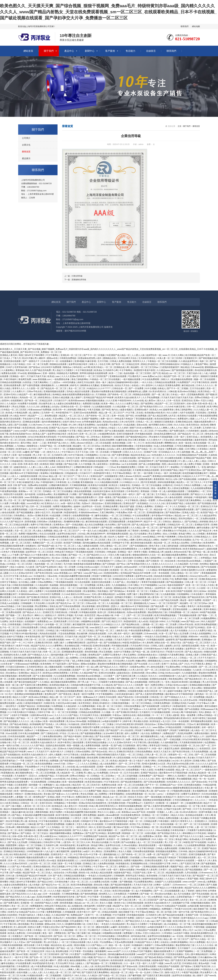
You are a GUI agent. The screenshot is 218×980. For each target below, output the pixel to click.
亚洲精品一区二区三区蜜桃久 (156, 815)
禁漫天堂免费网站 (87, 425)
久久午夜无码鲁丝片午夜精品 (22, 712)
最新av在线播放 (45, 570)
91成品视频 (130, 425)
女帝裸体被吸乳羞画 (92, 422)
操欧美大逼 (122, 630)
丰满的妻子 (17, 888)
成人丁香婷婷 (188, 891)
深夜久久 (94, 364)
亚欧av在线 (142, 425)
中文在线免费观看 (151, 379)
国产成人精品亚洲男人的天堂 (162, 416)
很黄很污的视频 (98, 918)
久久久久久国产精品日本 (12, 522)
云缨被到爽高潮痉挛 (83, 467)
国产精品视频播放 (25, 512)
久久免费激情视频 (87, 706)
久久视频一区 (170, 558)
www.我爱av (159, 727)
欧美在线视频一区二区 (204, 443)
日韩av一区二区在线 (119, 709)
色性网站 (204, 564)
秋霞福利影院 (71, 512)
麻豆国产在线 (91, 428)
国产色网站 (13, 978)
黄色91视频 (178, 709)
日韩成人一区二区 (145, 422)
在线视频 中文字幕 (67, 431)
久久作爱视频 (127, 509)
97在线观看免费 (23, 963)
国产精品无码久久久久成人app (27, 894)
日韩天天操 (93, 924)
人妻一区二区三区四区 (21, 543)
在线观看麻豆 (67, 361)
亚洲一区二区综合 (61, 700)
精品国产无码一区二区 (174, 376)
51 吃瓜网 (115, 842)
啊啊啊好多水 (171, 443)
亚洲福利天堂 (63, 770)
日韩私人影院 (158, 646)
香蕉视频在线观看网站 (167, 851)
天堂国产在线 (140, 873)
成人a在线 (46, 419)
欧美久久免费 (20, 655)
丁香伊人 (19, 579)
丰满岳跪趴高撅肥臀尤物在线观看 (75, 576)
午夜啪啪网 (20, 857)
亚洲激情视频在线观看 (54, 391)
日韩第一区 (143, 467)
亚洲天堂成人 (193, 437)
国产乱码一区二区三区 (36, 818)
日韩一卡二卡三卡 (136, 443)
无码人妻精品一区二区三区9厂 (115, 546)
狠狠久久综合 (52, 500)
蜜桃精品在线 (110, 358)
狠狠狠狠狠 (98, 879)
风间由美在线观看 (163, 576)
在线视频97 (30, 621)
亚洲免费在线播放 (55, 440)
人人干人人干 (203, 419)
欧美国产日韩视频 (73, 543)
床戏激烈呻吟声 (147, 461)
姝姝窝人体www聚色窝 (109, 815)
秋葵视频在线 (57, 473)
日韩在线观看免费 (30, 627)
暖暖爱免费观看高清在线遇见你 (188, 788)
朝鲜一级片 (157, 531)
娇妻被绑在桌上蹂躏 (138, 391)
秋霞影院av (136, 643)
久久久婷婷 (123, 428)
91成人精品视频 (62, 966)
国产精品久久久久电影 (201, 494)
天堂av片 (191, 724)
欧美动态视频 (180, 597)
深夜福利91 (194, 676)
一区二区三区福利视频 (77, 588)
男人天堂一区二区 (42, 455)
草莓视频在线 (50, 688)
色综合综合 (60, 873)
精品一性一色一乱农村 (204, 779)
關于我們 (49, 51)
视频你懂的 (45, 588)
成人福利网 (51, 670)
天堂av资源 (169, 440)
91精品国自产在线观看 (176, 906)
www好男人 (68, 870)
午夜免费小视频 (18, 503)
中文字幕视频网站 (149, 585)
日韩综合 (167, 522)
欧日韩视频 (191, 355)
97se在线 (22, 373)
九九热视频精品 (119, 585)
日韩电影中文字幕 (121, 543)
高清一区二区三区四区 (54, 658)
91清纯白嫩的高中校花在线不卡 (80, 788)
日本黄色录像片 (178, 830)
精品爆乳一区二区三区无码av (145, 367)
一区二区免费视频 (87, 585)
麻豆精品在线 (188, 385)
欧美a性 (205, 425)
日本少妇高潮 (19, 597)
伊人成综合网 (20, 927)
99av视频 (126, 488)
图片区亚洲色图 (149, 482)
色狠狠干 (96, 528)
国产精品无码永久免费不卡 (135, 658)
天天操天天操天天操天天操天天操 (177, 397)
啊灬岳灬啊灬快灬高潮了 (204, 452)
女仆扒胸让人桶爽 (126, 540)
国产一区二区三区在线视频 (13, 891)
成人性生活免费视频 (94, 525)
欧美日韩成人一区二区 (102, 367)
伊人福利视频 (184, 452)
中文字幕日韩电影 (146, 848)
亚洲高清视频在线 (113, 503)
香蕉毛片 (192, 606)
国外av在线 (42, 428)
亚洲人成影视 (173, 715)
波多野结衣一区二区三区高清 (40, 552)
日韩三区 (193, 579)
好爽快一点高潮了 (163, 885)
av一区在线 (76, 700)
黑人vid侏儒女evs (49, 836)
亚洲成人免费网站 (145, 506)
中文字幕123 (68, 452)
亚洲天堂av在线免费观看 (86, 413)
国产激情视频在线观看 (183, 370)
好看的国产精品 (47, 776)
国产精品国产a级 (46, 546)
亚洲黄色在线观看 (118, 376)
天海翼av (154, 591)
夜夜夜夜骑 (159, 479)
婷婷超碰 (188, 497)
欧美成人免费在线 (17, 933)
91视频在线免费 (35, 975)
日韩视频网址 (92, 455)
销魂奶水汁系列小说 (159, 758)
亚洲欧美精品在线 (184, 422)
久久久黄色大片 (154, 440)
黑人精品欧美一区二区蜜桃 (70, 773)
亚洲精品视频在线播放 (200, 685)
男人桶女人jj (116, 519)
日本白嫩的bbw (206, 957)
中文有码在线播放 (66, 437)
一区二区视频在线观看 (72, 449)
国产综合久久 (128, 930)
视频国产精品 (177, 867)
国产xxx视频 (180, 606)
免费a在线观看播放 (69, 528)
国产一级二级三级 (161, 394)
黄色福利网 (90, 906)
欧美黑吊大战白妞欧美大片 (128, 397)
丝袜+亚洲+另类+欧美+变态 (200, 404)
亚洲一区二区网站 (92, 818)
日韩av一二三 (74, 764)
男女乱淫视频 (19, 407)
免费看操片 (156, 733)
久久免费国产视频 (148, 549)
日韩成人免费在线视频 (121, 361)
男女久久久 (103, 812)
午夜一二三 (121, 615)
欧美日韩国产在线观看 (182, 591)
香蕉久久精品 (44, 915)
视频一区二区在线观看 (205, 379)
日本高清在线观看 (17, 736)
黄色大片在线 (77, 428)
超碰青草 (170, 640)
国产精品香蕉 (166, 528)
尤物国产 (159, 882)
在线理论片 (167, 706)
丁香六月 (17, 358)
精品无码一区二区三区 (36, 758)
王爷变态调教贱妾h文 (185, 446)
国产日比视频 (21, 425)
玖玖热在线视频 (210, 794)
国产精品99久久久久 (97, 555)
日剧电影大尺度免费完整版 (172, 655)
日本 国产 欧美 (55, 876)
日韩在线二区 (157, 697)
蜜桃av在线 (53, 358)
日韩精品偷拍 (36, 842)
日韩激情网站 (207, 676)
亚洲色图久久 (201, 821)
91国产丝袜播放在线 (23, 779)
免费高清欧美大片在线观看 (89, 797)
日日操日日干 (61, 401)
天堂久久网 (113, 555)
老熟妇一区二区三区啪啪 (95, 770)
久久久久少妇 (33, 407)
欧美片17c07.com (186, 797)
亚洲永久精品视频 (61, 397)
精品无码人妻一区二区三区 (65, 479)
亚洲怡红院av (195, 470)
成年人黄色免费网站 (126, 449)
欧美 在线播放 (177, 649)
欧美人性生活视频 (58, 555)
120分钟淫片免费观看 (51, 367)
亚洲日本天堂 (82, 579)
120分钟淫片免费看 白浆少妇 (51, 461)
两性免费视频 (90, 815)
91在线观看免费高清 (55, 591)
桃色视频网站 (130, 749)
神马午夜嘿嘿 (101, 691)
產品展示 (26, 158)
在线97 (66, 422)
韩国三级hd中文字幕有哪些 (32, 355)
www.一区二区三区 (75, 640)
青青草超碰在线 (88, 857)
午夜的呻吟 (125, 700)
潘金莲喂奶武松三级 (149, 594)
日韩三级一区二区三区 (35, 640)
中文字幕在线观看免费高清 (108, 609)
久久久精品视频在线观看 (107, 482)
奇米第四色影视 (33, 637)
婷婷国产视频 (100, 494)
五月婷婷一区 (48, 413)
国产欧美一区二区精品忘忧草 (126, 364)
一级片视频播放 (165, 845)
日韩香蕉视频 (15, 624)
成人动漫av (37, 721)
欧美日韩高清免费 (155, 443)
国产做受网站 (147, 404)
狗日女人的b (172, 479)
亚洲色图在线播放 (193, 785)
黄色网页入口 (106, 894)
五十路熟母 (85, 407)
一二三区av (110, 467)
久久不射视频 (85, 464)
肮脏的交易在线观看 (101, 582)
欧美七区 (102, 612)
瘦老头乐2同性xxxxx (81, 594)
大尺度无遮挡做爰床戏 (150, 567)
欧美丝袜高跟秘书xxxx (165, 419)
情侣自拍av (30, 461)
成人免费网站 (72, 658)
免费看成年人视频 (186, 419)
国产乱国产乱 (164, 709)
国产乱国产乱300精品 (195, 627)
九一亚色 (202, 467)
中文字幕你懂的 (8, 718)
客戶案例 (110, 51)
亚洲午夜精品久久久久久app (195, 918)
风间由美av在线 (110, 422)
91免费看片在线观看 (28, 404)
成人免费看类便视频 (18, 509)
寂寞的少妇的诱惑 (9, 915)
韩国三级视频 (56, 464)
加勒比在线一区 (162, 643)
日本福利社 (32, 860)
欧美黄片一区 (83, 667)
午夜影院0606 (125, 401)
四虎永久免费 (35, 927)
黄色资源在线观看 (147, 845)
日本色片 (70, 458)
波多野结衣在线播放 (182, 540)
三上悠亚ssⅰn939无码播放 (63, 382)
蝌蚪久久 (39, 615)
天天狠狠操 (101, 394)
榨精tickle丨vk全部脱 (199, 637)
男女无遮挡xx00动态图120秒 (181, 764)
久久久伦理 (155, 664)
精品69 (134, 455)
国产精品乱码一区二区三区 (54, 388)
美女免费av (85, 709)
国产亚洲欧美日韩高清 (38, 597)
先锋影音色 (125, 485)
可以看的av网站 (173, 667)
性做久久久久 (119, 637)
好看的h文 (168, 485)
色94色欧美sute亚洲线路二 (190, 561)
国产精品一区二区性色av (88, 437)
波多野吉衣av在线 (144, 576)
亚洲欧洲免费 (106, 758)
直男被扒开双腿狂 (124, 597)
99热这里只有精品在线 (55, 906)
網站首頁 (28, 51)
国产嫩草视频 (135, 975)
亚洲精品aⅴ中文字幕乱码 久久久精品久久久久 (74, 809)
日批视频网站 (183, 594)
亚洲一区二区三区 (88, 434)
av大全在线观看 (130, 464)
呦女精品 (185, 367)
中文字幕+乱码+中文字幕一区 (88, 854)
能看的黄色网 (146, 479)
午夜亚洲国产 (163, 730)
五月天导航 (103, 361)
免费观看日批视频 (91, 404)
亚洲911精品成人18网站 (148, 540)
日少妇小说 (105, 455)
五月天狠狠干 (184, 948)
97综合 (63, 733)
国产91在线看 (141, 664)
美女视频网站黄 (61, 494)
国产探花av (34, 367)
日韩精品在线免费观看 (165, 382)
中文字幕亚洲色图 (84, 370)
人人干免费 (14, 555)
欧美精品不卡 (170, 797)
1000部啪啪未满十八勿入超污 (173, 676)
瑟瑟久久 (116, 606)
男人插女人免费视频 (43, 531)
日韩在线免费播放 (132, 706)
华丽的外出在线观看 (185, 860)
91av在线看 (11, 733)
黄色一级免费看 (159, 488)
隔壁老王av (9, 609)
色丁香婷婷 (134, 531)
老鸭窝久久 (124, 867)
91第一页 (76, 561)
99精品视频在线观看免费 (12, 546)
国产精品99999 (69, 927)
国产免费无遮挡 (177, 431)
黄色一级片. (48, 933)
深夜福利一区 (175, 755)
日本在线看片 (198, 594)
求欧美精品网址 (176, 679)
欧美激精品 (143, 503)
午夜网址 (115, 461)
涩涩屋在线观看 (180, 609)
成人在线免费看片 (109, 764)
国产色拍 (62, 739)
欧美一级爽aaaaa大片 (88, 697)
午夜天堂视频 (94, 410)
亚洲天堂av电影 (104, 827)
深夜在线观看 (69, 718)
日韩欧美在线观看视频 (23, 585)
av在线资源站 (104, 809)
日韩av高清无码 (185, 537)
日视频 (163, 658)
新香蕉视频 (30, 522)
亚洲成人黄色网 (72, 821)
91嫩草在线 (121, 440)
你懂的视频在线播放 (95, 401)
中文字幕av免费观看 (66, 848)
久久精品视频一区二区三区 (126, 407)
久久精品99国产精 (46, 561)
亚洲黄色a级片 (142, 410)
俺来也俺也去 (206, 906)
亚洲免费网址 (111, 851)
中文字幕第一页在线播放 (100, 897)
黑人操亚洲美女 (101, 464)
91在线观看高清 (136, 978)
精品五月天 (117, 621)
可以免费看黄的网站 (144, 882)
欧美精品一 (141, 570)
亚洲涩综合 (187, 401)
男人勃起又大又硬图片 (63, 370)
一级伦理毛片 (10, 706)
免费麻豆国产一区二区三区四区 (48, 543)
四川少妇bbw (200, 591)
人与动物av (20, 446)
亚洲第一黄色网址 (30, 588)
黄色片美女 (155, 546)
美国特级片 (107, 437)
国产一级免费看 (159, 525)
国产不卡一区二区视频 (94, 355)
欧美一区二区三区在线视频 (131, 785)
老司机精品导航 (139, 936)
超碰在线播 (212, 549)
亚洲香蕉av (59, 525)
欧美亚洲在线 (29, 428)
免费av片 (30, 730)
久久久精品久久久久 (126, 909)
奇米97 (23, 416)
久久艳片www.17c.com (40, 425)
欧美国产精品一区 (209, 512)
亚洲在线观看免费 (13, 385)
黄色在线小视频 (114, 688)
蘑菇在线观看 (103, 927)
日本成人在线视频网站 (201, 634)
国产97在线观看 (209, 567)
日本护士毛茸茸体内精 (17, 367)
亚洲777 (166, 664)
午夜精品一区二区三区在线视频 (163, 361)
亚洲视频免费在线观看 (183, 509)
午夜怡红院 (86, 646)
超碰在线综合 (21, 467)
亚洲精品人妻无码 (9, 355)
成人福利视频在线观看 (174, 491)
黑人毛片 (129, 570)
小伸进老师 (33, 528)
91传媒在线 (39, 576)
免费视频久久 (63, 909)
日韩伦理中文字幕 (52, 842)
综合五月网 (105, 364)
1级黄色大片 (51, 615)
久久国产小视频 (156, 963)
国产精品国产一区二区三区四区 (141, 818)
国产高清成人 (48, 724)
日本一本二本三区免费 (38, 364)
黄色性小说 (84, 873)
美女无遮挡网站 (119, 600)
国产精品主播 (71, 464)
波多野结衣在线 (113, 845)
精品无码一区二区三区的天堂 (86, 785)
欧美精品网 (176, 473)
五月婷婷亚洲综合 (147, 358)
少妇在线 (71, 767)
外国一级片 (158, 749)
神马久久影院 (104, 848)
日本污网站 (191, 449)
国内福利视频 (58, 655)
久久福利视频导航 (169, 742)
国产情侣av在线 (14, 549)
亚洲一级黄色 (49, 373)
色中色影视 (30, 494)
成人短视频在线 (181, 576)
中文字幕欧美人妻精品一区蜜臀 (140, 500)
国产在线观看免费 (151, 706)
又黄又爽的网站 (41, 382)
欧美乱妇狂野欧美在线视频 (166, 700)
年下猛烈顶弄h (60, 664)
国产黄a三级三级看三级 (79, 933)
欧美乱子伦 (168, 579)
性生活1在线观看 (48, 534)
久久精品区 (108, 597)
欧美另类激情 (118, 491)
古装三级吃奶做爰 (170, 546)
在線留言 (151, 51)
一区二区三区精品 (86, 630)
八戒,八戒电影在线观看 (88, 546)
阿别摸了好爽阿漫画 (102, 576)
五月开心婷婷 (82, 730)
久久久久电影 (55, 891)
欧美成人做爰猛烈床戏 (36, 661)
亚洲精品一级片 (18, 376)
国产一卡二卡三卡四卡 (49, 449)
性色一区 (205, 646)
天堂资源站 (201, 413)
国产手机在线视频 (201, 894)
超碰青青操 (169, 410)
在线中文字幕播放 (15, 637)
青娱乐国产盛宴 (127, 506)
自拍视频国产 (7, 431)
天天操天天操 (48, 600)
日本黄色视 (61, 482)
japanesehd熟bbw (69, 939)
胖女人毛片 (188, 930)
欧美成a (98, 370)
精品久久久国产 (20, 697)
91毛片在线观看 (140, 758)
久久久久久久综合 (28, 649)
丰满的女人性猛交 (107, 428)
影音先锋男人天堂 (28, 879)
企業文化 (26, 145)
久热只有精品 (19, 364)
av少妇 (159, 376)
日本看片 (163, 870)
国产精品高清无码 (196, 597)
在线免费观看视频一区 (83, 515)
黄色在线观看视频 (83, 491)
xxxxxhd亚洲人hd (35, 503)
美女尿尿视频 (89, 606)
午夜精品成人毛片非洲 (32, 727)
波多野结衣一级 (154, 355)
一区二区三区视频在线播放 (90, 558)
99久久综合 (81, 975)
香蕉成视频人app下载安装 (42, 691)
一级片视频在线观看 (131, 379)
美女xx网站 (151, 673)
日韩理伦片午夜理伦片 (33, 624)
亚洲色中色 (129, 519)
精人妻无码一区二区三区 (160, 597)
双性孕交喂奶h (186, 519)
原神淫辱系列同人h (90, 724)
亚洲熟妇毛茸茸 (202, 525)
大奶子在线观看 (187, 413)
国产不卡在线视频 (140, 679)
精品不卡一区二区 (153, 522)
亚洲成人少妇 (50, 749)
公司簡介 (26, 138)
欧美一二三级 (116, 373)
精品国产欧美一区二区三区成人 (38, 873)
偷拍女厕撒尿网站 (78, 960)
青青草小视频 (141, 552)
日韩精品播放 (55, 782)
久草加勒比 (203, 449)
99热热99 (116, 736)
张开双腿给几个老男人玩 (68, 609)
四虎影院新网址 (112, 573)
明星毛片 (124, 667)
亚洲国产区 (148, 906)
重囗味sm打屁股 (121, 827)
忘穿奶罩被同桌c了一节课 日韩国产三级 (19, 761)
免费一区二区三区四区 (95, 540)
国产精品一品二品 (65, 948)
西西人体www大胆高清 (82, 443)
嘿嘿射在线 (61, 933)
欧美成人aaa (54, 376)
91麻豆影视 (91, 361)
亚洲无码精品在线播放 (96, 742)
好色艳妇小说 (108, 727)
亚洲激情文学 (191, 358)
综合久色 (50, 951)
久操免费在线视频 (56, 640)
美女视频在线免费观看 (182, 379)
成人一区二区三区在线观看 (150, 842)
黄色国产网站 (202, 364)
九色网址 (5, 621)
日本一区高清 (174, 401)
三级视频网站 (193, 491)
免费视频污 (49, 785)
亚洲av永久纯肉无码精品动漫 (72, 749)
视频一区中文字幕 (47, 978)
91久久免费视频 (198, 942)
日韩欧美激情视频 (14, 640)
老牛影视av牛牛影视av (162, 515)
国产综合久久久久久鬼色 (192, 836)
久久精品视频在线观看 (179, 494)
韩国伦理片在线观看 (14, 494)
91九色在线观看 (83, 582)
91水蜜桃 (106, 637)
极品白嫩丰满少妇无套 (23, 812)
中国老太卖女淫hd (51, 927)
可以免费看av (107, 942)
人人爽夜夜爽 (62, 385)
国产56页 (106, 410)
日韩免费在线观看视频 (144, 851)
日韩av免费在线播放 (164, 945)
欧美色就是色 (135, 879)
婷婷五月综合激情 (86, 382)
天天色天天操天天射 (143, 885)
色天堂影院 (70, 519)
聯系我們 (185, 26)
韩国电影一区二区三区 (67, 600)
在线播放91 (204, 479)
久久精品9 (12, 404)
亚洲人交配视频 (28, 561)
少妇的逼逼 (150, 978)
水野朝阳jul (206, 558)
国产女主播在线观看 (115, 431)
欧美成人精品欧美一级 (121, 761)
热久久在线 (93, 942)
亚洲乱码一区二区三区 (71, 355)
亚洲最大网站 (200, 761)
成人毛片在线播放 (139, 534)
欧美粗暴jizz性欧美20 (155, 413)
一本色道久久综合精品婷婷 (99, 876)
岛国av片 (86, 503)
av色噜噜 (121, 594)
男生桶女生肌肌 (141, 721)
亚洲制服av (207, 640)
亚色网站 (139, 558)
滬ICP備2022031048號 (75, 331)
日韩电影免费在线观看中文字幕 (86, 685)
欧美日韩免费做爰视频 (165, 615)
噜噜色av (68, 367)
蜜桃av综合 (24, 969)
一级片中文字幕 (21, 957)
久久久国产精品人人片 (194, 736)
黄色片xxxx (75, 422)
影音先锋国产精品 (170, 470)
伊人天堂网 (138, 700)
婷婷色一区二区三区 (78, 739)
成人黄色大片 (71, 806)
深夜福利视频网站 (189, 546)
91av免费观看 (63, 561)
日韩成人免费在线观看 (167, 848)
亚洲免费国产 (146, 776)
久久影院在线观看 (128, 458)
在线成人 (136, 385)
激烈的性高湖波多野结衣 (12, 570)
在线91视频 (151, 833)
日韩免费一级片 (97, 500)
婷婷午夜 (128, 721)
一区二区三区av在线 (64, 579)
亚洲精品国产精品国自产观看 (198, 458)
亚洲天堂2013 (158, 652)
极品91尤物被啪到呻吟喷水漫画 (124, 382)
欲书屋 (168, 912)
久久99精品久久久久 (130, 482)
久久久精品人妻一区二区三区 (144, 528)
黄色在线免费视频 (118, 670)
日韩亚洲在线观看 (135, 903)
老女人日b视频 (170, 534)
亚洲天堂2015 (134, 600)
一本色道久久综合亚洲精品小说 (158, 637)
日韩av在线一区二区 (95, 603)
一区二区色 (188, 755)
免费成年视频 (181, 579)
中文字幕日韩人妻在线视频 (146, 742)
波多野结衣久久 (129, 830)
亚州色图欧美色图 (117, 803)
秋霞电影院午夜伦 (102, 473)
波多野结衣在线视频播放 (159, 936)
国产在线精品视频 (188, 479)
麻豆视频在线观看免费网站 (175, 555)
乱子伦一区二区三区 (203, 540)
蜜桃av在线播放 (89, 664)
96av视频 (141, 870)
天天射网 (137, 470)
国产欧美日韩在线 (141, 488)
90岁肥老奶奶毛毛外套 (46, 470)
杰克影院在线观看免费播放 (51, 458)
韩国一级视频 (73, 745)
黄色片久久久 (54, 452)
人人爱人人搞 (138, 355)
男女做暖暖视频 (78, 758)
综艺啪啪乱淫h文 (112, 488)
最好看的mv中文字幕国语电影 (25, 473)
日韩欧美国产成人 (209, 655)
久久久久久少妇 (158, 503)
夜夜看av (126, 812)
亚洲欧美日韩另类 (44, 643)
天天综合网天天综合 (127, 358)
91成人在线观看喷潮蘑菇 (12, 661)
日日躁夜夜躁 (129, 745)
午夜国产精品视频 (190, 972)
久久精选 (117, 479)
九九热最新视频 (84, 519)
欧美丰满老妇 (12, 397)
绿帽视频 (137, 800)
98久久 (92, 827)
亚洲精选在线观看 (32, 422)
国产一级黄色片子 (31, 361)
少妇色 (7, 506)
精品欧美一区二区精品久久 (77, 509)
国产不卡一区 (152, 785)
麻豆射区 (111, 918)
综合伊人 (112, 537)
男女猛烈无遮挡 (136, 588)
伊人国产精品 (15, 815)
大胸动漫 (172, 391)
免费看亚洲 (120, 818)
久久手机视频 (173, 621)
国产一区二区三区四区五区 (158, 670)
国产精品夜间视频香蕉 (132, 782)
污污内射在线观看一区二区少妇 (185, 745)
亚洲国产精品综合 (27, 706)
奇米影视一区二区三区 (137, 591)
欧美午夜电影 (15, 428)
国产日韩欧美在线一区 (169, 688)
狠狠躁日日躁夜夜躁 (164, 422)
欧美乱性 (114, 485)
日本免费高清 (120, 894)
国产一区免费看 (136, 388)
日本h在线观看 (142, 697)
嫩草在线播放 (102, 515)
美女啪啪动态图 (72, 646)
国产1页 (157, 373)
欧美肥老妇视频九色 (41, 479)
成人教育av (150, 401)
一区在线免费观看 (38, 782)
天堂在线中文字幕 (88, 479)
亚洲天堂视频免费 (125, 434)
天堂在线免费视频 (67, 634)
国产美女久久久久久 (124, 685)
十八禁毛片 (6, 455)
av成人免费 (55, 718)
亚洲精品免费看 (111, 506)
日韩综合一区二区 (30, 803)
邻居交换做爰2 (89, 561)
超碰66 (77, 506)
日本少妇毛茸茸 (127, 422)
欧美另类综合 (193, 425)
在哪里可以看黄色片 (112, 655)
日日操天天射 (67, 540)
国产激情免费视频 (89, 894)
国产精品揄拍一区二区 (99, 739)
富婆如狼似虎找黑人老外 (90, 358)
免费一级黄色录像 (135, 739)
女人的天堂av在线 (189, 700)
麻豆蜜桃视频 (197, 661)
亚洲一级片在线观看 (22, 455)
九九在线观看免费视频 (201, 488)
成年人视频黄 (56, 755)
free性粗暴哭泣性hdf (106, 788)
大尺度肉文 (70, 440)
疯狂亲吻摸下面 (201, 909)
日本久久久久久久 (205, 385)
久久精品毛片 (48, 900)
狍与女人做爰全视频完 (123, 410)
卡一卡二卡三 (159, 715)
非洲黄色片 (18, 936)
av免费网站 (148, 428)
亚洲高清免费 (96, 588)
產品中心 (69, 51)
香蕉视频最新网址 (194, 936)
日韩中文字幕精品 (9, 582)
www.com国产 (21, 431)
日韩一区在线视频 (136, 561)
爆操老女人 (178, 522)
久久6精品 (152, 570)
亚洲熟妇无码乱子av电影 (184, 703)
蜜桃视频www (211, 367)
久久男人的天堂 (136, 670)
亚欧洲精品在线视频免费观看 (28, 658)
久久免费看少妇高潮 (100, 882)
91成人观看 (14, 788)
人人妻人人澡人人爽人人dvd (42, 467)
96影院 (126, 643)
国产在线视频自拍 (139, 546)
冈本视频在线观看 (144, 434)
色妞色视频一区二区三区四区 (138, 373)
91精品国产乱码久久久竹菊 (32, 912)
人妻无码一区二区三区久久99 (37, 806)
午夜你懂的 (72, 803)
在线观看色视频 (136, 691)
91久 (188, 664)
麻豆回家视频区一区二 (188, 558)
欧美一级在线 (186, 443)
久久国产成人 (119, 582)
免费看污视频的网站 (63, 506)
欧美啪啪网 (35, 724)
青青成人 (149, 588)
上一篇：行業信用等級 (73, 276)
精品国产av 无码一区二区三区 (123, 836)
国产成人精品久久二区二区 (96, 761)
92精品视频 (31, 570)
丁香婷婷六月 (118, 739)
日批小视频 (87, 957)
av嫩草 (26, 452)
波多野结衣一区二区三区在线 (200, 649)
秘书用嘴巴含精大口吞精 (161, 425)
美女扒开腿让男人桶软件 (34, 358)
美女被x (191, 758)
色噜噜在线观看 (74, 591)
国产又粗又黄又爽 (127, 900)
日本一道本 (165, 591)
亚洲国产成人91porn (59, 428)
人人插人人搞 (87, 966)
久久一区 (146, 897)
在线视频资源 (112, 476)
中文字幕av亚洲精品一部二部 (127, 473)
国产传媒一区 (147, 894)
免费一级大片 (107, 419)
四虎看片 (182, 776)
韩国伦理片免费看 (91, 727)
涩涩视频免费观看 (196, 394)
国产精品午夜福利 (73, 736)
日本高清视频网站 (89, 658)
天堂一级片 (88, 618)
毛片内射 (68, 564)
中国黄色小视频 (43, 700)
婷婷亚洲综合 (45, 397)
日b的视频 (135, 857)
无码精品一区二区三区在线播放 (147, 485)
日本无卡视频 (203, 797)
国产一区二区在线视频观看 (167, 891)
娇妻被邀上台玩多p (51, 407)
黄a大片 (8, 957)
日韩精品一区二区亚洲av (103, 776)
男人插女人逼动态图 (134, 809)
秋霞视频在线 (94, 721)
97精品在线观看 (190, 667)
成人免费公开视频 (193, 464)
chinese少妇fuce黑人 (200, 576)
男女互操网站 (155, 534)
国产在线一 (90, 449)
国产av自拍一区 (22, 479)
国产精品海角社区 (194, 679)
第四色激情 (202, 446)
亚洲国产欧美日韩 (93, 597)
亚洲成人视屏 (69, 558)
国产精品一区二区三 (105, 630)
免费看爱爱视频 (54, 912)
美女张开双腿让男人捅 (96, 537)
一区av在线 (98, 470)
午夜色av (117, 715)
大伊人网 (112, 634)
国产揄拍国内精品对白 (137, 437)
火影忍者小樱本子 (48, 960)
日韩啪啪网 (26, 603)
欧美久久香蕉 (102, 549)
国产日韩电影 (109, 564)
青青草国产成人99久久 (59, 443)
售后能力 (130, 51)
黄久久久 (162, 401)
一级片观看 (147, 473)
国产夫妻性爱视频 (31, 385)
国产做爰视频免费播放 (185, 528)
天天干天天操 (82, 452)
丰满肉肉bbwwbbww (88, 512)
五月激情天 (145, 712)
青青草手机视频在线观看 (153, 582)
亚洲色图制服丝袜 (155, 512)
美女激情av (12, 673)
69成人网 (93, 806)
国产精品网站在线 (131, 624)
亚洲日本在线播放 (180, 661)
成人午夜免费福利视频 (42, 966)
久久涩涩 (170, 879)
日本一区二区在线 (154, 809)
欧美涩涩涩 (90, 615)
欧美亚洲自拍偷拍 (94, 782)
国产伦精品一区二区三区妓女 (151, 449)
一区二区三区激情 (197, 885)
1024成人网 (83, 534)
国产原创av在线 (200, 782)
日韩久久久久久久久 (133, 452)
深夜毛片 (175, 821)
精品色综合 (56, 945)
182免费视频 (141, 416)
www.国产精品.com (94, 573)
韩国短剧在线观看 (65, 900)
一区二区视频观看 (53, 975)
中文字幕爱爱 (119, 915)
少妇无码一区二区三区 (58, 758)
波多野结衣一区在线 (92, 506)
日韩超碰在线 (17, 461)
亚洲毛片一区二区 (29, 788)
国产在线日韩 (124, 525)
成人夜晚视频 (63, 649)
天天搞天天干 (108, 567)
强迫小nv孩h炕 (17, 567)
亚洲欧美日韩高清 (125, 752)
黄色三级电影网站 (80, 379)
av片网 (87, 367)
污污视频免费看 (188, 467)
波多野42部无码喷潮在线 (170, 549)
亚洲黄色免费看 (173, 385)
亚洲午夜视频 (206, 812)
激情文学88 (5, 839)
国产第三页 (190, 691)
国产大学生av (36, 749)
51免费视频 (69, 667)
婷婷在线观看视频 (184, 440)
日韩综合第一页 (120, 388)
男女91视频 (114, 957)
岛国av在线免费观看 (137, 612)
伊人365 (73, 425)
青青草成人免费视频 (49, 761)
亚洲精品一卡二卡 (163, 506)
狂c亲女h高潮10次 (158, 391)
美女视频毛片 (134, 582)
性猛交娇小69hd (158, 621)
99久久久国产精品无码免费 (38, 370)
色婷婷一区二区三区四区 (129, 537)
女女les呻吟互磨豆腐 (113, 733)
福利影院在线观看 (29, 476)
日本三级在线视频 (25, 606)
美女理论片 (28, 615)
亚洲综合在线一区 (70, 407)
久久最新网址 (8, 370)
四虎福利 (8, 655)
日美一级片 (180, 437)
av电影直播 (193, 906)
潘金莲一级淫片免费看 (191, 600)
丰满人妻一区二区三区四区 (170, 358)
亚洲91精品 (88, 736)
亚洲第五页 (48, 612)
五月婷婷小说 (209, 428)
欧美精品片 (140, 640)
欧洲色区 (107, 446)
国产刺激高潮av (173, 512)
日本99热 (183, 851)
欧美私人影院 (7, 425)
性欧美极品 (103, 591)
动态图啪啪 (210, 742)
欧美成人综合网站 (129, 461)
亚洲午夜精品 (210, 609)
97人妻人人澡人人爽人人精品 (192, 461)
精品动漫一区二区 (163, 509)
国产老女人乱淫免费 (179, 634)
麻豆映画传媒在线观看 (97, 522)
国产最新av (14, 833)
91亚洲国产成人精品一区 (118, 355)
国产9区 (130, 416)
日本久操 (10, 876)
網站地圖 (196, 26)
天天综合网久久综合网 (44, 603)
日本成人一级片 (178, 394)
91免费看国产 (184, 382)
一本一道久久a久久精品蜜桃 (95, 531)
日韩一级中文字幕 (181, 912)
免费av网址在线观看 (38, 485)
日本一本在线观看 (161, 573)
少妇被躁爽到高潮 (107, 434)
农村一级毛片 (193, 376)
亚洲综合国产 (97, 476)
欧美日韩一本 (60, 410)
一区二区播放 (107, 724)
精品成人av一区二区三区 (174, 373)
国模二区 (8, 467)
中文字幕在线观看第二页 (53, 767)
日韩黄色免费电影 (68, 358)
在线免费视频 (133, 770)
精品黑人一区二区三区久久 (72, 416)
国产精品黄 (107, 528)
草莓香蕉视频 (18, 552)
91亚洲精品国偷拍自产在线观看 (192, 455)
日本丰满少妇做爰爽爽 (29, 733)
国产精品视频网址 (46, 909)
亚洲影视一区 (163, 803)
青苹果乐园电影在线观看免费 (94, 373)
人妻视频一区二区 (150, 624)
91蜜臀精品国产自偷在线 (51, 788)
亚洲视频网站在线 (139, 863)
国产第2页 (82, 897)
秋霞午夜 (175, 836)
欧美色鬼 (33, 821)
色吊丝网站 (111, 525)
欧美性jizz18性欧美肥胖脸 (56, 673)
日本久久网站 (178, 355)
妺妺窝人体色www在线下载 (178, 552)
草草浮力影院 (73, 461)
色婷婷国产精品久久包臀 (76, 488)
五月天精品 (161, 494)
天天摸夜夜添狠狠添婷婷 (12, 730)
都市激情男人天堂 (69, 500)
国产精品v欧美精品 (19, 724)
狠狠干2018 (135, 428)
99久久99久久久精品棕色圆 (118, 470)
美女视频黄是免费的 (126, 467)
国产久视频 (212, 885)
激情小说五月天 (43, 512)
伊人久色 (208, 679)
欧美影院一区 (117, 570)
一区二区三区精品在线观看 (16, 525)
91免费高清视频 (90, 888)
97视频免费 (116, 452)
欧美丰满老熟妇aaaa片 (194, 549)
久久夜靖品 (22, 591)
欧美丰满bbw (94, 624)
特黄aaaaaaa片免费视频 (40, 410)
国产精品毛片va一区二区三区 (70, 603)
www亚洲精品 (149, 537)
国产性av (121, 564)
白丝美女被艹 (8, 664)
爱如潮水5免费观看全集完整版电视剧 (109, 391)
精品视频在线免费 (175, 873)
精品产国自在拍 (126, 697)
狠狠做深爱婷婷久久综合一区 (147, 555)
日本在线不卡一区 (50, 361)
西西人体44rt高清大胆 (172, 464)
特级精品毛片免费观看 (68, 373)
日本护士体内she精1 (16, 824)
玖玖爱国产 (76, 954)
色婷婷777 (166, 540)
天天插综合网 (62, 776)
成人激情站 (35, 413)
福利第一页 (22, 691)
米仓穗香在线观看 (174, 458)
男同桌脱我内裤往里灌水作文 (178, 718)
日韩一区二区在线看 (196, 407)
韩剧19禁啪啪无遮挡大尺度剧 (111, 755)
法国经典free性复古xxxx (42, 715)
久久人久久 (200, 800)
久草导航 (74, 673)
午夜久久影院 (147, 770)
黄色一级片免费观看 (166, 779)
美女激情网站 (90, 591)
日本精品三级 (53, 630)
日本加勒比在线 (190, 963)
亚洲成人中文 (77, 779)
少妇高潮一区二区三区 (23, 470)
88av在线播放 (163, 830)
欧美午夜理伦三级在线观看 (71, 742)
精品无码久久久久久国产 (118, 948)
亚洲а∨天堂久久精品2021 (148, 933)
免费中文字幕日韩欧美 (41, 525)
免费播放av (79, 833)
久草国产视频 (192, 879)
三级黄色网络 (71, 679)
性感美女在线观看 (175, 627)
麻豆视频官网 (79, 624)
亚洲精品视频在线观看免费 (156, 867)
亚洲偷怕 (10, 449)
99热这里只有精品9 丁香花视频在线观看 (134, 419)
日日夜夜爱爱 (21, 785)
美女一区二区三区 (77, 388)
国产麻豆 (78, 573)
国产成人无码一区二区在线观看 (37, 506)
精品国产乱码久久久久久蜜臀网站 (47, 646)
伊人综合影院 (127, 730)
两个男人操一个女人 (88, 682)
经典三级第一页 (60, 863)
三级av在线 (52, 576)
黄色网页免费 (25, 379)
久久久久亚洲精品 (90, 764)
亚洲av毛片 (59, 918)
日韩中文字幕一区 (46, 712)
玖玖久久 (153, 676)
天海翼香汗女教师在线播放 (112, 682)
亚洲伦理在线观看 (102, 646)
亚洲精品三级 (96, 488)
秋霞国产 (209, 561)
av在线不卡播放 (182, 933)
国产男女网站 (161, 918)
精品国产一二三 (36, 416)
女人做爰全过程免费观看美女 (67, 404)
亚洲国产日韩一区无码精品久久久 (160, 452)
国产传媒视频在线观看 (121, 718)
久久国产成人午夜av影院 (20, 867)
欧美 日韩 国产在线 (17, 485)
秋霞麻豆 (186, 688)
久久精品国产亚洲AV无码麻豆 (105, 509)
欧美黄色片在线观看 (187, 416)
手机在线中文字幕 (31, 419)
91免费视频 (103, 773)
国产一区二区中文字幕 (130, 764)
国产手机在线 (129, 969)
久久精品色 (107, 685)
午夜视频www (42, 730)
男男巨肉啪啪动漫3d (170, 364)
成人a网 (91, 549)
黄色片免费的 (56, 812)
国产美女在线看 (103, 736)
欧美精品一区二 (43, 809)
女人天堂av (20, 942)
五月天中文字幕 (12, 576)
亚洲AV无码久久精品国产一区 (18, 394)
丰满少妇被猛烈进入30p (28, 482)
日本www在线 (197, 367)
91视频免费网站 (209, 618)
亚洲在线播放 (165, 761)
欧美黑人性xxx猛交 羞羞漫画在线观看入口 (59, 860)
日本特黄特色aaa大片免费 (157, 649)
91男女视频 (72, 873)
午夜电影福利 (48, 482)
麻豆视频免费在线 (42, 394)
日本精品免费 (7, 797)
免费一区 (152, 854)
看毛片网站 (26, 443)
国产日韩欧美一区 (155, 561)
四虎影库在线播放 (25, 609)
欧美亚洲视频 (119, 443)
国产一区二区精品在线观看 (105, 912)
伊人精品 (14, 416)
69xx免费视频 (7, 446)
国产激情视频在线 (191, 567)
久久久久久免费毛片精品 (128, 404)
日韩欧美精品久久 (203, 537)
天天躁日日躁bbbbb (16, 667)
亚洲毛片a (13, 649)
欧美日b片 (73, 434)
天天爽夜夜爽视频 (78, 485)
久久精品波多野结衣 (189, 361)
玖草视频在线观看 (54, 497)
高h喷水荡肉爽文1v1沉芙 (193, 570)
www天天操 (60, 764)
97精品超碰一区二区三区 (22, 764)
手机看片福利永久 (27, 915)
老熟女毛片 (9, 437)
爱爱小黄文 (63, 960)
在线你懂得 (119, 437)
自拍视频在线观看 (134, 649)
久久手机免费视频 (151, 397)
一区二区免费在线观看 (205, 519)
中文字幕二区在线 (135, 413)
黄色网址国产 (95, 655)
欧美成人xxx (156, 410)
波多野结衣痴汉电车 (78, 364)
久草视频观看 (69, 912)
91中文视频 (151, 388)
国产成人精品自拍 (141, 525)
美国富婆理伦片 (65, 467)
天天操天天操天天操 (37, 376)
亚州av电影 (118, 809)
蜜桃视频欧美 (48, 385)
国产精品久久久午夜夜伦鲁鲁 (35, 555)
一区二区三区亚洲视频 (67, 712)
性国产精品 (69, 497)
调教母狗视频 (42, 812)
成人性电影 (35, 885)
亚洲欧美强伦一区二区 (101, 579)
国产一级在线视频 (154, 797)
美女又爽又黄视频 (137, 440)
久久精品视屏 (182, 564)
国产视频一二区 (38, 452)
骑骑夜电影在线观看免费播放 (49, 488)
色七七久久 (212, 942)
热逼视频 (159, 519)
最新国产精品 (103, 921)
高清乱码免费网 (107, 440)
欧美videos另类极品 (187, 391)
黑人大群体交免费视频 (87, 440)
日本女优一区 (116, 773)
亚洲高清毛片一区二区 (62, 854)
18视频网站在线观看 (91, 621)
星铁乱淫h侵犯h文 (150, 364)
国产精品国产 (113, 730)
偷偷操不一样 (116, 627)
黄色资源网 (92, 758)
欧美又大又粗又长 (163, 752)
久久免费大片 (19, 391)
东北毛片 (117, 897)
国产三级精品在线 (204, 509)
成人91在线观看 (96, 824)
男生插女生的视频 (77, 549)
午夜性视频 (199, 927)
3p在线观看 (103, 425)
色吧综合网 (155, 682)
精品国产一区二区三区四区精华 (170, 404)
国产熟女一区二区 (144, 509)
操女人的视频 (106, 640)
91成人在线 (128, 688)
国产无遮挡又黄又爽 (126, 676)
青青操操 (20, 370)
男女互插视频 (106, 652)
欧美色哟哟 (209, 543)
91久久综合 (180, 425)
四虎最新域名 (56, 522)
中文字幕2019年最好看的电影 (24, 634)
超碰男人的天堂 (173, 646)
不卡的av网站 (162, 431)
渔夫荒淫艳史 (85, 703)
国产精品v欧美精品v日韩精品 (159, 957)
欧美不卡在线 (23, 646)
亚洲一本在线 (118, 416)
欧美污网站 (213, 407)
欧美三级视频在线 (27, 830)
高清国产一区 (210, 600)
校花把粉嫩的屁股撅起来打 (195, 473)
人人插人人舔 (36, 972)
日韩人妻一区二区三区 (80, 470)
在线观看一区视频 (155, 812)
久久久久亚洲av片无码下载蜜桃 (137, 951)
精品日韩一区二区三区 (143, 888)
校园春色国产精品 (123, 873)
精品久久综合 (109, 791)
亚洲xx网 (11, 827)
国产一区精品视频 (75, 525)
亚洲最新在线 (116, 963)
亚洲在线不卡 (144, 749)
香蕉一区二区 (48, 848)
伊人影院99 (147, 385)
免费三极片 (133, 594)
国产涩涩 (21, 921)
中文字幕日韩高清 (201, 382)
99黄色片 (19, 794)
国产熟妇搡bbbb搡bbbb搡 (188, 640)
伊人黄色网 (148, 643)
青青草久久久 (140, 361)
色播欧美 (71, 824)
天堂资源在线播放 (144, 446)
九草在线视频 (64, 670)
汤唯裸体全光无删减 (90, 385)
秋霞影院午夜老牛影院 (145, 370)
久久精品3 (159, 385)
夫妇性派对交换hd (102, 491)
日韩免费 (74, 612)
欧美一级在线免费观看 (65, 570)
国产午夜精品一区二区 (98, 670)
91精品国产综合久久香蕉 (20, 930)
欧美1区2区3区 (141, 939)
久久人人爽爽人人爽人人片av (169, 428)
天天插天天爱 (57, 679)
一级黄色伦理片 (210, 770)
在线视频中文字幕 (181, 903)
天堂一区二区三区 (23, 531)
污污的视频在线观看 (161, 712)
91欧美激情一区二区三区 (184, 588)
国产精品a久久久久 (32, 612)
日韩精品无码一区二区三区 (180, 525)
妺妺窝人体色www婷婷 (127, 567)
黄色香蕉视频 (91, 652)
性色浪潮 (83, 806)
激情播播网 (106, 715)
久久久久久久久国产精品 (66, 715)
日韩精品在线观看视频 (11, 382)
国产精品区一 (160, 776)
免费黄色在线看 (9, 373)
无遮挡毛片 (149, 803)
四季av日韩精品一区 (205, 397)
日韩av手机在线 (35, 391)
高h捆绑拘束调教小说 (74, 522)
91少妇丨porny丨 (157, 794)
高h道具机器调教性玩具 (206, 370)
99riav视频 (81, 721)
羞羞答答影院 (201, 440)
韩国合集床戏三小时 (23, 854)
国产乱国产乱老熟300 (47, 567)
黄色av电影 (204, 963)
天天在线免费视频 (200, 752)
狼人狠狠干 (77, 397)
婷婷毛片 (74, 385)
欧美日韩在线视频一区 (124, 891)
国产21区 (106, 621)
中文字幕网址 (53, 355)
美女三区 (112, 540)
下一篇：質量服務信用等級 (75, 280)
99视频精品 (60, 803)
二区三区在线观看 (103, 443)
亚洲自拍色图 (138, 673)
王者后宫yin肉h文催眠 (66, 703)
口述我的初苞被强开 (170, 367)
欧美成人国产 (40, 434)
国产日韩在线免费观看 (70, 606)
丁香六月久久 (83, 476)
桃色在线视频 (144, 715)
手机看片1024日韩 (175, 652)
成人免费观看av (147, 836)
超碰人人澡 (115, 812)
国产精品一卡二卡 (77, 555)
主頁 (179, 126)
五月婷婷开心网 (111, 370)
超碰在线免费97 (8, 951)
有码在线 (78, 367)
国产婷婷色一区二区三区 (120, 394)
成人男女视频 (104, 479)
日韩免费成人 (20, 515)
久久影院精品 (137, 957)
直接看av (154, 658)
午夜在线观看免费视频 (140, 630)
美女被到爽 (57, 512)
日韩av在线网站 (101, 519)
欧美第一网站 (108, 404)
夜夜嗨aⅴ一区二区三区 (30, 491)
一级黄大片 (107, 818)
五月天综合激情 (198, 388)
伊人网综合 (62, 724)
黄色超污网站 (185, 534)
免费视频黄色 (37, 906)
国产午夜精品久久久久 (166, 618)
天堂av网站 (58, 419)
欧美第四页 (7, 658)
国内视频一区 (36, 785)
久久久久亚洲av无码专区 (73, 376)
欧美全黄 (78, 597)
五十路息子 (139, 761)
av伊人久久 (173, 658)
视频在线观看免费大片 (205, 422)
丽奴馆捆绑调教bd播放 (123, 446)
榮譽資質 (26, 152)
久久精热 (178, 845)
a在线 (27, 579)
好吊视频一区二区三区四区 (21, 488)
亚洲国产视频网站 (90, 419)
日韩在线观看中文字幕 (59, 661)
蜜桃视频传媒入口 (190, 749)
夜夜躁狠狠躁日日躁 (47, 739)
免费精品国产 (170, 733)
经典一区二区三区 (137, 512)
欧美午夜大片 (57, 752)
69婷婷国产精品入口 (73, 791)
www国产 (147, 476)
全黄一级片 (113, 870)
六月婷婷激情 (193, 431)
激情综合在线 (130, 715)
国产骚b (148, 700)
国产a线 (117, 745)
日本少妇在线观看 (144, 519)
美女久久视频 (125, 851)
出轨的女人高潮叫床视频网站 (43, 431)
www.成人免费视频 (207, 882)
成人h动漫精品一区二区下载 (187, 806)
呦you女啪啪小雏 (105, 615)
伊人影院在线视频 (154, 718)
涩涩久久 (33, 776)
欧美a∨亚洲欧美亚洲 (38, 515)
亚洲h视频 (79, 361)
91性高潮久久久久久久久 (164, 455)
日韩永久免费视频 (192, 485)
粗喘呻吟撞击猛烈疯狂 (106, 618)
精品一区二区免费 (193, 428)
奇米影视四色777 (64, 413)
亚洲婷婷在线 (107, 385)
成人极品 (185, 818)
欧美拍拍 (206, 867)
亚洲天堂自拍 (122, 727)
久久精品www (164, 370)
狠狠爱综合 (33, 446)
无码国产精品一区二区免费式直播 (56, 446)
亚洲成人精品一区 (191, 512)
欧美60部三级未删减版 (190, 682)
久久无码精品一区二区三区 (186, 506)
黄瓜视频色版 (87, 482)
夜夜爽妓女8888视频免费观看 (167, 476)
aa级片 (87, 851)
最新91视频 (43, 830)
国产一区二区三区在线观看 (140, 615)
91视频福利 (138, 945)
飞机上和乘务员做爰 (81, 661)
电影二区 (204, 361)
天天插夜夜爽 (140, 597)
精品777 (183, 470)
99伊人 (176, 863)
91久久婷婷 (172, 413)
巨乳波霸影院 (77, 537)
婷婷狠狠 (204, 522)
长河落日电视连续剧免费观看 (49, 800)
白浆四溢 (27, 382)
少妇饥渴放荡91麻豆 (125, 694)
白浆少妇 (8, 854)
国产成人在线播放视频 (150, 464)
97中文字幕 (72, 867)
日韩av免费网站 (45, 582)
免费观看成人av (45, 621)
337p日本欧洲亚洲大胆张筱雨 (42, 437)
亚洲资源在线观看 (13, 361)
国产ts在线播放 (192, 709)
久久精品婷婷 (147, 497)
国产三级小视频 (14, 806)
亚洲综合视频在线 (117, 612)
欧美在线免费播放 (27, 540)
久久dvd (169, 407)
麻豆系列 (16, 506)
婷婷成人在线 (58, 588)
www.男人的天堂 (173, 963)
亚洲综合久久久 (52, 503)
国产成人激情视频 (36, 670)
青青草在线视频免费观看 (131, 806)
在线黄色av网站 (45, 494)
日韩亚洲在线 (61, 612)
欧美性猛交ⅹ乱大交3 (27, 449)
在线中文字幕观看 (20, 715)
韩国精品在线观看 (58, 364)
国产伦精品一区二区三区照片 (197, 643)
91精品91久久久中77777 (99, 388)
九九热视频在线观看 (102, 407)
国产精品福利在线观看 (61, 830)
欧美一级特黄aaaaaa (25, 791)
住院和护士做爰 (104, 906)
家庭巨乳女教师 (172, 749)
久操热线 (213, 455)
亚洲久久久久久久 (146, 830)
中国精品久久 (188, 364)
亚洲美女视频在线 (88, 679)
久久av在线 (138, 401)
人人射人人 (14, 476)
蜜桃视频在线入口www (145, 603)
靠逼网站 (175, 467)
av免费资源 (157, 897)
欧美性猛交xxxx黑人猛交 (28, 900)
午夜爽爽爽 (171, 537)
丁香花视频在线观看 (64, 582)
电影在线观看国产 (176, 585)
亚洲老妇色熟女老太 (148, 655)
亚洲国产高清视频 (13, 519)
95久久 (112, 752)
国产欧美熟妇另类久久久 (152, 407)
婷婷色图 (72, 410)
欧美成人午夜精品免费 (17, 413)
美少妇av (43, 476)
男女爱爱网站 (42, 606)
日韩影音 (67, 515)
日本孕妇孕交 (133, 491)
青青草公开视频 (60, 425)
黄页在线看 (30, 945)
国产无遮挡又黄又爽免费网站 (188, 500)
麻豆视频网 (137, 634)
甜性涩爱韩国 (103, 606)
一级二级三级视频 (140, 948)
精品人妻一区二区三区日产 (112, 413)
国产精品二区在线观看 (189, 767)
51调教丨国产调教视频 (81, 494)
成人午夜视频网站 (156, 627)
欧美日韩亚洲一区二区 (155, 691)
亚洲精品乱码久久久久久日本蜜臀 (39, 549)
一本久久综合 (147, 382)
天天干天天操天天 (207, 658)
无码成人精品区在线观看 (78, 391)
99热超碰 (99, 467)
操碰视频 (110, 500)
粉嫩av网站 (141, 661)
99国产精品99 (56, 509)
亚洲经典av (115, 464)
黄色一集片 (102, 382)
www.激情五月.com (99, 627)
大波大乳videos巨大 (39, 509)
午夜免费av (122, 512)
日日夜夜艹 (110, 676)
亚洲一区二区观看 (112, 558)
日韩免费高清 (123, 936)
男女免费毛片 (207, 972)
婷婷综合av (121, 767)
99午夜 (161, 537)
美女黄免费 (193, 776)
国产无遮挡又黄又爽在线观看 (185, 960)
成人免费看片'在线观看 (171, 930)
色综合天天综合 (123, 385)
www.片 (166, 355)
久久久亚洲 (111, 401)
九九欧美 (30, 567)
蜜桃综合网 (84, 918)
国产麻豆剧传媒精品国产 (26, 682)
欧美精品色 (58, 806)
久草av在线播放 (165, 500)
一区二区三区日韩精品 (121, 515)
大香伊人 (21, 948)
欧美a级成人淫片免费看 (201, 839)
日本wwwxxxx (206, 873)
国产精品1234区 (45, 882)
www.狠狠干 (14, 909)
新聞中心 (90, 51)
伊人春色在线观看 (174, 497)
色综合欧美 (171, 561)
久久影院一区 (33, 388)
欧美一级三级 (13, 685)
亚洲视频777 (12, 879)
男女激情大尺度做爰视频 (161, 437)
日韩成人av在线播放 (10, 603)
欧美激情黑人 (208, 437)
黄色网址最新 (51, 416)
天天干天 (197, 809)
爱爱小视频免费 (20, 558)
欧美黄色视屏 (117, 960)
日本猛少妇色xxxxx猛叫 (88, 567)
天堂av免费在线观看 (124, 942)
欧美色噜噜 (21, 437)
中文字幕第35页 (112, 782)
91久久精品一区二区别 (163, 839)
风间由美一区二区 (28, 397)
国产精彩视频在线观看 (71, 761)
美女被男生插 (46, 404)
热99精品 (57, 394)
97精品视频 (62, 549)
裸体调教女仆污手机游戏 (175, 531)
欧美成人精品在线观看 (102, 873)
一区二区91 (206, 491)
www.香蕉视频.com (42, 379)
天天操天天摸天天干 (160, 467)
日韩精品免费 (92, 640)
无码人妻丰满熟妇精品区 (104, 594)
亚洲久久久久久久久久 (163, 564)
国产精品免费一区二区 (162, 606)
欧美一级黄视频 (134, 637)
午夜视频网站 (84, 570)
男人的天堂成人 (51, 942)
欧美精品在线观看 (151, 470)
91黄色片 (44, 528)
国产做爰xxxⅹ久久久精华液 (143, 709)
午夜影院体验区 (68, 630)
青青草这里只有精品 (159, 745)
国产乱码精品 (192, 522)
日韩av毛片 (108, 930)
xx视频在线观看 (122, 528)
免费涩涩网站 (158, 685)
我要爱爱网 (12, 845)
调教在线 (82, 410)
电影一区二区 (136, 821)
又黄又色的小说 (194, 373)
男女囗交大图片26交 (199, 555)
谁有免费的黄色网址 (53, 736)
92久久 (61, 924)
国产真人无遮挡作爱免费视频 (150, 694)
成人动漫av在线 (64, 785)
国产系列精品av (118, 591)
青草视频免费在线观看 (118, 534)
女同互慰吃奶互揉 (156, 954)
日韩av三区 (85, 528)
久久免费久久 (118, 921)
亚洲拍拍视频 (44, 706)
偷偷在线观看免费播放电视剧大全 (78, 394)
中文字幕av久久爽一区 (48, 540)
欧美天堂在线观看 (13, 419)
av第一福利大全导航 (71, 503)
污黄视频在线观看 (192, 727)
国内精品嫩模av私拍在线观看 (97, 543)
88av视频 (75, 966)
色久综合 (89, 691)
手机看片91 (81, 948)
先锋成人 (162, 388)
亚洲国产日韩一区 (10, 458)
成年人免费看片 (37, 591)
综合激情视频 (114, 494)
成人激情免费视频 (132, 897)
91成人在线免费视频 (164, 446)
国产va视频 (16, 873)
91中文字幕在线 (76, 455)
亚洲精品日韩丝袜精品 (15, 851)
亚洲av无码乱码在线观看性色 (172, 724)
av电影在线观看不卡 (112, 721)
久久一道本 (130, 963)
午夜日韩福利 (10, 379)
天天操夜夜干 (152, 609)
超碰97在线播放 (175, 691)
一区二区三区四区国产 (97, 376)
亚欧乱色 (54, 606)
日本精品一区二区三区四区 (14, 410)
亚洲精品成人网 (122, 367)
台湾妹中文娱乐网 (173, 809)
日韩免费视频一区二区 (179, 612)
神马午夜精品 (171, 519)
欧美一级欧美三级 (58, 857)
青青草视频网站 (117, 794)
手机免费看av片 (32, 767)
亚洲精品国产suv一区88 (171, 785)
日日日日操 (7, 515)
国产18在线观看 (35, 942)
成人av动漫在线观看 (86, 767)
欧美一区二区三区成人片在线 (200, 585)
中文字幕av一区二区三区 (105, 867)
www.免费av (148, 376)
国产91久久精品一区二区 (85, 830)
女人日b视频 (74, 482)
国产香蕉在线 (66, 694)
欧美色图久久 (125, 927)
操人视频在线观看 (54, 667)
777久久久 (63, 470)
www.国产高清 (138, 812)
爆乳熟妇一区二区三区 (206, 694)
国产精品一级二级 (201, 552)
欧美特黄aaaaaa (76, 401)
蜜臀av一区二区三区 (87, 936)
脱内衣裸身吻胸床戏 (51, 422)
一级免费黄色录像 (61, 379)
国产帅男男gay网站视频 (185, 957)
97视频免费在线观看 (181, 791)
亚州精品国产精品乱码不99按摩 (99, 397)
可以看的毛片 (135, 376)
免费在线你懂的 (202, 733)
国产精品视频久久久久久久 (126, 497)
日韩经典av (42, 522)
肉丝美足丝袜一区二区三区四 (140, 431)
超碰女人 (81, 963)
